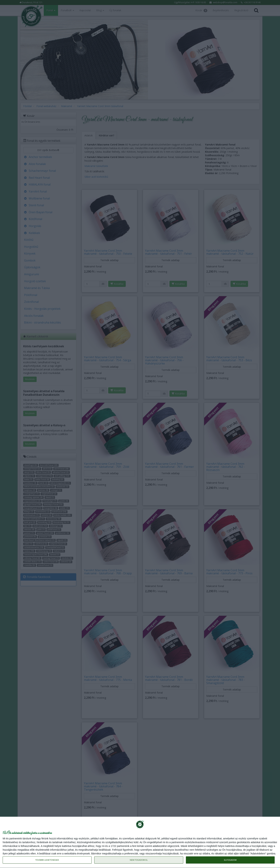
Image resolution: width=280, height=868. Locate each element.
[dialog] (140, 842)
